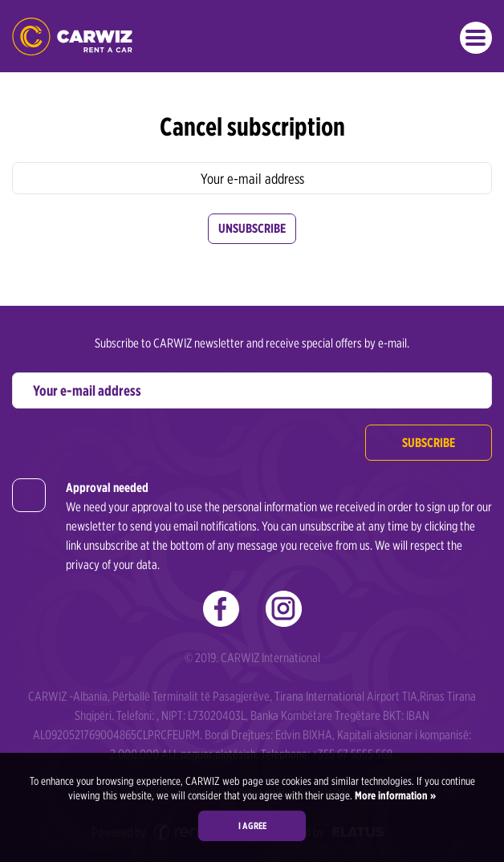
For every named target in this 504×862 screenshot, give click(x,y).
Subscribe (429, 443)
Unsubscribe (252, 228)
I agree (252, 825)
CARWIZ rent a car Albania (72, 37)
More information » (394, 795)
